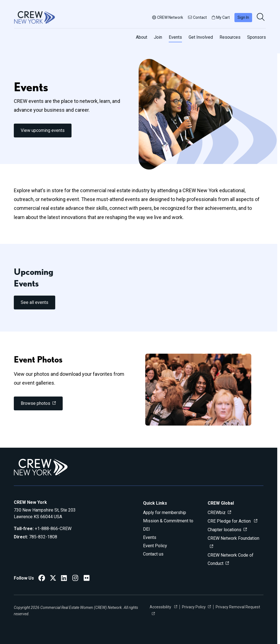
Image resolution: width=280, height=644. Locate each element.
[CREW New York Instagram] (75, 579)
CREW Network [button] (168, 17)
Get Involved (201, 37)
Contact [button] (197, 17)
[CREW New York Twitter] (53, 579)
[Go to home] (35, 17)
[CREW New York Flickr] (87, 579)
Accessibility (161, 607)
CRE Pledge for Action (230, 521)
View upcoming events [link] (43, 130)
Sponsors (257, 37)
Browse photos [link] (35, 403)
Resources (230, 37)
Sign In (243, 17)
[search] (261, 17)
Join (158, 37)
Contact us (153, 554)
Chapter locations (224, 530)
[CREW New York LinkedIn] (64, 579)
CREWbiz (217, 513)
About (142, 37)
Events (175, 37)
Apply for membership (165, 513)
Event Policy (155, 546)
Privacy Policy (194, 607)
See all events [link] (35, 302)
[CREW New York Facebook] (42, 579)
